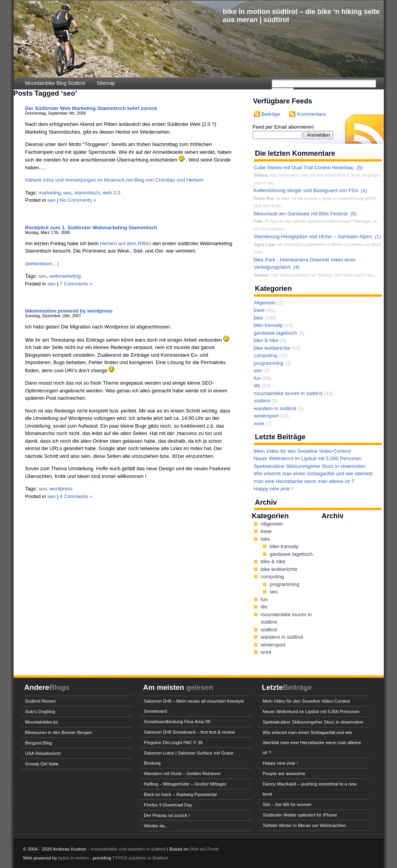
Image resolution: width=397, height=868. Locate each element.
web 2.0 (112, 193)
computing (266, 355)
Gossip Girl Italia (42, 764)
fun (257, 378)
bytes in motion (73, 858)
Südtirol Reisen (41, 701)
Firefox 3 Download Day (168, 805)
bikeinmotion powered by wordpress (69, 311)
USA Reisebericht (43, 753)
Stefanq (261, 175)
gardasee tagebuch (275, 333)
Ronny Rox (264, 199)
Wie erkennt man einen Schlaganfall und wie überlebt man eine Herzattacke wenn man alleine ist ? (312, 742)
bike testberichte (272, 348)
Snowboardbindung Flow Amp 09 (177, 721)
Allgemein (265, 303)
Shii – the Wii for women (287, 804)
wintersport (266, 416)
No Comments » (78, 200)
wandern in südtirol (275, 408)
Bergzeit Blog (39, 743)
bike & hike (266, 340)
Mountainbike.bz (42, 722)
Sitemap (106, 83)
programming (269, 363)
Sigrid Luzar (265, 245)
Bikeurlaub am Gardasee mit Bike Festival (301, 214)
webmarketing (65, 276)
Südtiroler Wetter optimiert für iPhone (300, 815)
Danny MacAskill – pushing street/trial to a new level (310, 789)
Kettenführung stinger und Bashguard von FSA (306, 190)
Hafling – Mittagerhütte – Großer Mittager (185, 784)
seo (68, 193)
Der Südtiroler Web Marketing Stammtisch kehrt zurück (91, 108)
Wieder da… (156, 826)
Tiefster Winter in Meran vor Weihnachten (305, 825)
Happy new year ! (274, 489)
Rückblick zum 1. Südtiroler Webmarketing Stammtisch (91, 228)
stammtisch (87, 193)
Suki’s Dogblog (40, 711)
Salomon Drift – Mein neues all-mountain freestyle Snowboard (194, 706)
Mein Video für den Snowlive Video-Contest (302, 451)
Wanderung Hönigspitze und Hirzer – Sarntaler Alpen (313, 236)
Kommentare (311, 114)
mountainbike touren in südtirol (288, 393)
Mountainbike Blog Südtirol (55, 83)
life (257, 386)
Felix (258, 221)
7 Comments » (76, 284)
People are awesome (284, 773)
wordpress (61, 489)
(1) (364, 190)
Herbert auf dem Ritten (126, 243)
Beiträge (271, 114)
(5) (360, 168)
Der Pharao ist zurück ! (167, 815)
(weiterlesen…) (42, 264)
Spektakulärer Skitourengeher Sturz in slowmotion (310, 466)
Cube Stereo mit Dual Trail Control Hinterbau (304, 168)
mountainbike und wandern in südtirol (128, 849)
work (259, 424)
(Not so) (199, 849)
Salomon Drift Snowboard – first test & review (189, 732)
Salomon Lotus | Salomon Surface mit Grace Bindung (189, 758)
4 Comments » (76, 496)
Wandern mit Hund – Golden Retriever (182, 773)
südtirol (262, 401)
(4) (296, 267)
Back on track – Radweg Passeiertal (180, 794)
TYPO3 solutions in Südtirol (140, 858)
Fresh (213, 849)
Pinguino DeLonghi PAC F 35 (173, 742)
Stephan (262, 275)
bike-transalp (268, 325)
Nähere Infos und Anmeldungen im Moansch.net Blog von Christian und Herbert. (115, 180)
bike (259, 318)
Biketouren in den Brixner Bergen (59, 732)
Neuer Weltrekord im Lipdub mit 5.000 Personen (308, 458)
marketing (49, 193)
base (259, 310)
